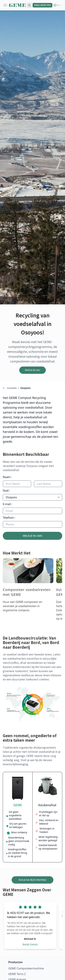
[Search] (29, 5)
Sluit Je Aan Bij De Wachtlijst (32, 880)
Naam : (7, 477)
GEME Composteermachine (26, 968)
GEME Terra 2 (17, 974)
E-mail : (8, 504)
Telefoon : (9, 518)
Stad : (6, 491)
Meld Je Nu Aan (32, 370)
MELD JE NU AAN (33, 536)
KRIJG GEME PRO (42, 5)
